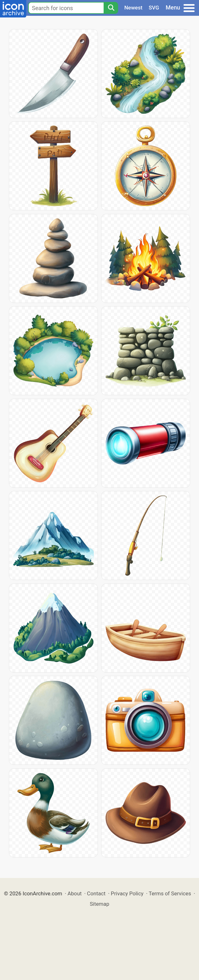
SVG (154, 8)
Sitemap (99, 904)
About (75, 893)
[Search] (111, 8)
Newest (133, 8)
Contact (96, 893)
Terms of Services (170, 893)
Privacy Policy (127, 893)
